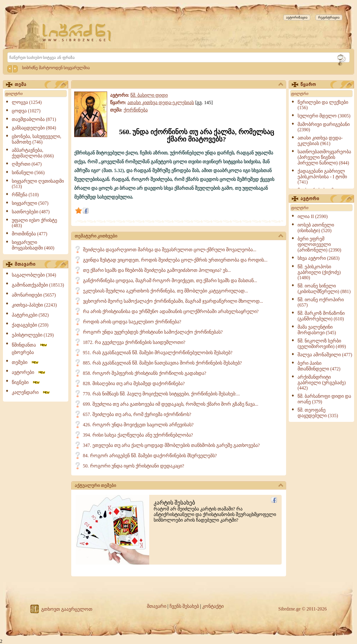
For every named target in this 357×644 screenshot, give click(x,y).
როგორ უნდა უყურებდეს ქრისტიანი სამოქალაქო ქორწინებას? (153, 332)
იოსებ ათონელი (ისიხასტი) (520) (316, 228)
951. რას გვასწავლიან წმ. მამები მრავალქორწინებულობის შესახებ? (158, 353)
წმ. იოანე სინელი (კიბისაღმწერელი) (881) (324, 289)
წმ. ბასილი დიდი (149, 95)
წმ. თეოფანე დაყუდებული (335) (318, 413)
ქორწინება (136, 110)
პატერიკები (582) (30, 315)
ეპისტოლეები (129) (33, 335)
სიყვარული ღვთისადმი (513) (38, 184)
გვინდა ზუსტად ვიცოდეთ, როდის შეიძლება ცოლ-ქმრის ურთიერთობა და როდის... (175, 260)
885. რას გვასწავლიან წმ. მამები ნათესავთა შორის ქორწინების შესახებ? (162, 363)
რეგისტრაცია (329, 17)
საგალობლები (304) (34, 275)
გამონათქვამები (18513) (38, 285)
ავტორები (29, 372)
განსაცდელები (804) (34, 128)
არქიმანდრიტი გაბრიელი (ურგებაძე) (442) (322, 382)
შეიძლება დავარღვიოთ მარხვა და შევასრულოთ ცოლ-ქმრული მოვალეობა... (170, 250)
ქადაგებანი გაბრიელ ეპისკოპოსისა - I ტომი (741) (322, 177)
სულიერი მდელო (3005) (324, 116)
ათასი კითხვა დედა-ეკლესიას (161, 103)
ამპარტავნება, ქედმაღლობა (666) (33, 153)
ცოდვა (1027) (26, 111)
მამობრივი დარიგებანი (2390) (324, 127)
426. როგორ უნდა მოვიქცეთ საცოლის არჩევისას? (138, 425)
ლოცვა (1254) (27, 102)
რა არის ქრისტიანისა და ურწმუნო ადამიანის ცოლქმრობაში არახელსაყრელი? (171, 311)
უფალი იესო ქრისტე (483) (34, 223)
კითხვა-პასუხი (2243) (34, 305)
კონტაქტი (213, 606)
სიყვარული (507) (30, 203)
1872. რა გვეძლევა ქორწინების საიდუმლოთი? (134, 342)
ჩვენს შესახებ (184, 606)
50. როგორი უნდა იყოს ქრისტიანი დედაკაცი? (134, 466)
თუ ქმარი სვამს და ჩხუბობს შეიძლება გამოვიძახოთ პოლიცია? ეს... (157, 270)
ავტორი (326, 199)
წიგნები (26, 382)
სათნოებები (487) (31, 212)
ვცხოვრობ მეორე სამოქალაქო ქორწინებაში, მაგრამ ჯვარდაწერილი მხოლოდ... (173, 301)
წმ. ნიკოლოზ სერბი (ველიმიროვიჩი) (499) (322, 344)
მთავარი (40, 264)
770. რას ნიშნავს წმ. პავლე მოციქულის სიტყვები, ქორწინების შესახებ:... (161, 394)
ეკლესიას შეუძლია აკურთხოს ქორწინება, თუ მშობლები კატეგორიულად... (166, 291)
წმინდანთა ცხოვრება (30, 349)
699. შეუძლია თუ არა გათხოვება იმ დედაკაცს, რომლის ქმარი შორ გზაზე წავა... (171, 404)
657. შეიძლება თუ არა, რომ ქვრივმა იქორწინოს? (137, 414)
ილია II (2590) (313, 216)
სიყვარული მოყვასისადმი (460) (33, 245)
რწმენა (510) (25, 195)
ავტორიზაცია (297, 17)
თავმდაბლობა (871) (34, 119)
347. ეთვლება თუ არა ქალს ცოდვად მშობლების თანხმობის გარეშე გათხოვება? (171, 445)
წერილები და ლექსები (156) (323, 105)
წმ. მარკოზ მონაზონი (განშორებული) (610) (321, 316)
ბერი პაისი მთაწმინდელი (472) (319, 366)
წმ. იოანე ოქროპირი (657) (321, 302)
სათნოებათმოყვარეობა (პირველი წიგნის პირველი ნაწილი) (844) (324, 157)
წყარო (326, 85)
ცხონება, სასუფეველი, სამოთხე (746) (36, 139)
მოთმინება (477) (30, 234)
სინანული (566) (28, 173)
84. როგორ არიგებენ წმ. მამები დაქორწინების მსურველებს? (150, 456)
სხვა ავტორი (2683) (319, 258)
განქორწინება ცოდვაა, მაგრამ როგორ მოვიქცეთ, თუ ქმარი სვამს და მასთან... (170, 281)
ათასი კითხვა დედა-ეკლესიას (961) (320, 141)
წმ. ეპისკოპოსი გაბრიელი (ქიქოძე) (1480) (319, 272)
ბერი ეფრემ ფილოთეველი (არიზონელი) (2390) (319, 244)
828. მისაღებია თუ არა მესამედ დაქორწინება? (134, 383)
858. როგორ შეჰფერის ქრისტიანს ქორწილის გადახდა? (145, 373)
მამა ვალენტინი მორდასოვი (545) (317, 330)
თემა (40, 85)
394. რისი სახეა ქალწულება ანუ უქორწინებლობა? (138, 435)
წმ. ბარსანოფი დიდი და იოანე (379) (324, 399)
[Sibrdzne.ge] (77, 33)
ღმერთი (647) (27, 164)
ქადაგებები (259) (30, 325)
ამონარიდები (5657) (34, 295)
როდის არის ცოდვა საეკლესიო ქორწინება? (132, 322)
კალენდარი (31, 392)
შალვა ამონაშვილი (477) (325, 355)
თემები (25, 362)
